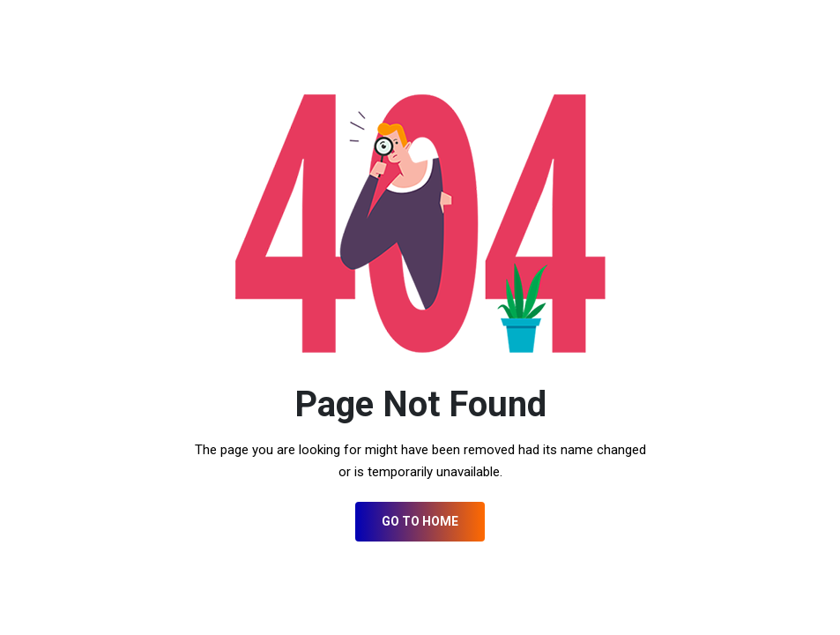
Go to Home (420, 521)
